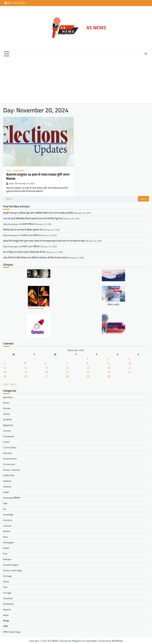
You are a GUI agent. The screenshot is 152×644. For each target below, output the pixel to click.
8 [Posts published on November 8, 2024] (87, 363)
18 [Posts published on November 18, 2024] (5, 372)
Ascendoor (91, 641)
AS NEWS (96, 28)
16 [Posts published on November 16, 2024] (109, 367)
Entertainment (10, 458)
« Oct (6, 384)
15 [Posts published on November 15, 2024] (88, 367)
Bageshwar (8, 425)
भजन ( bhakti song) (12, 632)
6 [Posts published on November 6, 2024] (46, 363)
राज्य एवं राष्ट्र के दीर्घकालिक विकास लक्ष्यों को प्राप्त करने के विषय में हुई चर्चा (33, 218)
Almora (6, 403)
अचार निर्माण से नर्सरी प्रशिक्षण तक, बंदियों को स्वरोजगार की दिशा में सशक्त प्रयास (35, 257)
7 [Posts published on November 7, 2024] (67, 363)
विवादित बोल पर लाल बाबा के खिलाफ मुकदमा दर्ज (23, 229)
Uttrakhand (18, 171)
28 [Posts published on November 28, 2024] (67, 376)
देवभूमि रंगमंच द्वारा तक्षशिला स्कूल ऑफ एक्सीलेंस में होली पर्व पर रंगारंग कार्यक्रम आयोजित (38, 213)
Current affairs (10, 447)
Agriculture (8, 397)
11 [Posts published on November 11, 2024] (5, 367)
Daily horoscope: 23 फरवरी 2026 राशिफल (21, 246)
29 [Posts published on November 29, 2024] (88, 376)
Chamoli (7, 430)
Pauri (5, 537)
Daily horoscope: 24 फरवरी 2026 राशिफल (21, 235)
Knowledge (8, 514)
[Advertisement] (76, 81)
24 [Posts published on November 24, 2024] (130, 372)
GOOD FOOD (9, 475)
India (5, 503)
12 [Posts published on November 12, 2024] (26, 367)
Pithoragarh (9, 542)
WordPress (117, 641)
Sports (6, 581)
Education (8, 453)
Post (9, 171)
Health (6, 492)
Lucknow (7, 525)
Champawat (9, 436)
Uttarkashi (8, 598)
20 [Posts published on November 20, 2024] (47, 372)
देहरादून (6, 620)
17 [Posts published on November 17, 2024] (130, 367)
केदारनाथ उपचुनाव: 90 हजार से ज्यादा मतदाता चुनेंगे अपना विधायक (35, 177)
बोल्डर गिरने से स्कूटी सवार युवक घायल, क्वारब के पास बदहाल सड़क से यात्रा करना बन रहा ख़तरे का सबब (44, 241)
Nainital (7, 531)
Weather (7, 609)
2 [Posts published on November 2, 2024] (108, 359)
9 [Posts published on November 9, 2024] (108, 363)
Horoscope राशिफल (12, 498)
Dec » (14, 384)
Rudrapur (7, 559)
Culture (6, 442)
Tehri (5, 587)
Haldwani (7, 481)
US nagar (7, 593)
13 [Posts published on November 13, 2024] (47, 367)
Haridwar (7, 486)
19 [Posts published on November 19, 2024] (26, 372)
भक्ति (5, 626)
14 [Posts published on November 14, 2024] (67, 367)
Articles (7, 414)
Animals (7, 408)
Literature (8, 520)
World (6, 615)
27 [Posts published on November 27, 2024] (47, 376)
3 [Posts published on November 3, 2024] (129, 359)
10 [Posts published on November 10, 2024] (130, 363)
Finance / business (12, 470)
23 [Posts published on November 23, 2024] (109, 372)
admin (10, 183)
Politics (6, 548)
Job (4, 509)
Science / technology (13, 570)
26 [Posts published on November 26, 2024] (26, 376)
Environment (9, 464)
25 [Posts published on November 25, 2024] (5, 376)
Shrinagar (8, 576)
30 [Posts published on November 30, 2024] (109, 376)
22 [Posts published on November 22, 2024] (88, 372)
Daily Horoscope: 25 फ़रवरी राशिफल (19, 224)
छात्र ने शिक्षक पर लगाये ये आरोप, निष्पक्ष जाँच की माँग (24, 252)
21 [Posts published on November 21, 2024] (67, 372)
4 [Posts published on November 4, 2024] (4, 363)
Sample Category (11, 565)
